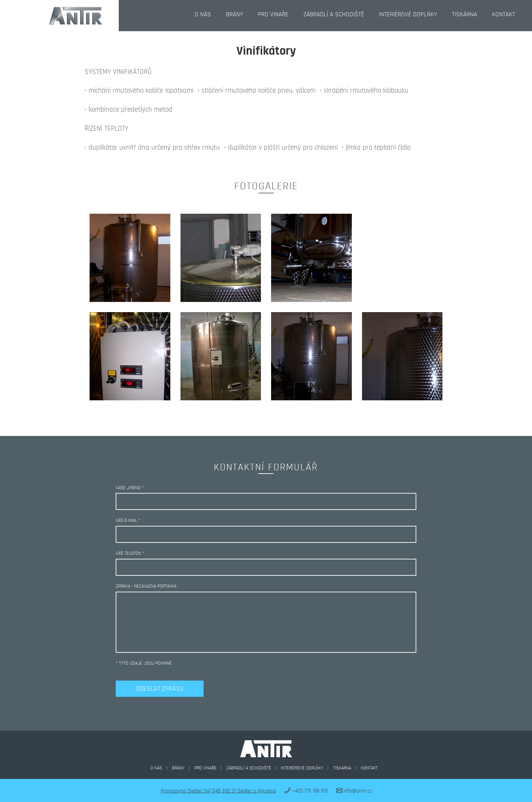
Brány (234, 14)
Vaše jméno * (130, 488)
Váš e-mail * (128, 520)
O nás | (160, 768)
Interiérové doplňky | (306, 768)
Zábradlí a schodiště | (253, 768)
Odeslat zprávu (160, 689)
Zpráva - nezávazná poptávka (146, 586)
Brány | (182, 768)
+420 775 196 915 (306, 791)
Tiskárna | (346, 768)
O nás (203, 14)
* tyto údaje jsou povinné (144, 663)
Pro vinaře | (209, 768)
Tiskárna (464, 14)
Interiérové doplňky (408, 14)
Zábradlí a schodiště (334, 14)
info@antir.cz (354, 791)
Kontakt (503, 14)
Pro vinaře (273, 14)
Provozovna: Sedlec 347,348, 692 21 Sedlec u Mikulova (218, 791)
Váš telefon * (130, 553)
